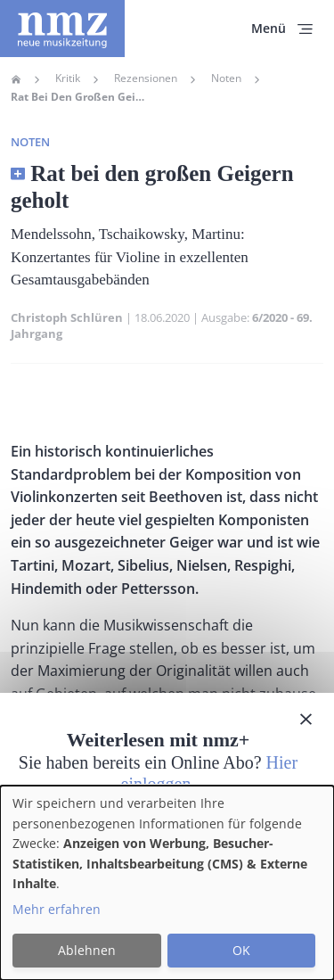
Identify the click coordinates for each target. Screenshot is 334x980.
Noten (226, 78)
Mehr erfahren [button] (57, 909)
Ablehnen (87, 950)
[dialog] (167, 883)
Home (16, 79)
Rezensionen (146, 78)
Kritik (68, 78)
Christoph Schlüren (67, 317)
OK (241, 950)
